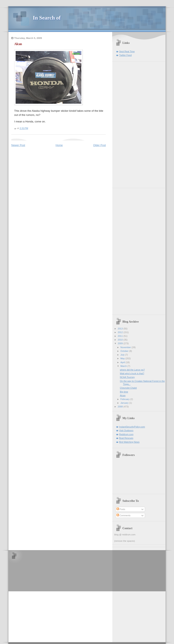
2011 (121, 336)
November (126, 347)
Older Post (100, 145)
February (125, 399)
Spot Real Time (127, 51)
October (125, 351)
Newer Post (18, 145)
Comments (123, 515)
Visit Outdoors (126, 430)
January (125, 403)
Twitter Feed (125, 55)
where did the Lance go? (132, 370)
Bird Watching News (129, 442)
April (123, 362)
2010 (121, 340)
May (123, 358)
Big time (124, 392)
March (124, 366)
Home (59, 145)
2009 (121, 343)
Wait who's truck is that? (132, 373)
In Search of (47, 18)
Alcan (18, 44)
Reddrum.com (126, 434)
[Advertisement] (127, 123)
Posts (121, 509)
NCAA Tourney (127, 377)
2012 (121, 332)
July (123, 355)
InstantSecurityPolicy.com (132, 427)
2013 (121, 329)
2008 (121, 407)
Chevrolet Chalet (128, 388)
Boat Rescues (126, 438)
